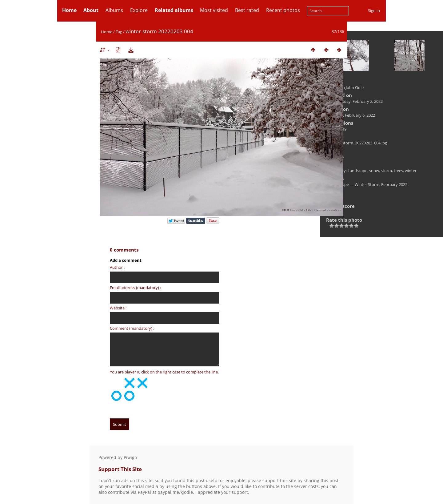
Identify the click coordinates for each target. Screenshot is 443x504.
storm (386, 171)
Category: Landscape (348, 171)
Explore (139, 10)
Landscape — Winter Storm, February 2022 (368, 184)
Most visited (214, 10)
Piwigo (130, 457)
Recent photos (283, 10)
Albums (114, 10)
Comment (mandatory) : (132, 328)
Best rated (247, 10)
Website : (118, 308)
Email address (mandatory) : (135, 288)
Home (107, 32)
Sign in (374, 10)
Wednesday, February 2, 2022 (356, 101)
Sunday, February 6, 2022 (352, 115)
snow (374, 171)
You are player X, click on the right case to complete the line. (164, 372)
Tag (119, 32)
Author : (117, 267)
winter (411, 171)
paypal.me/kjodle (175, 492)
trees (398, 171)
